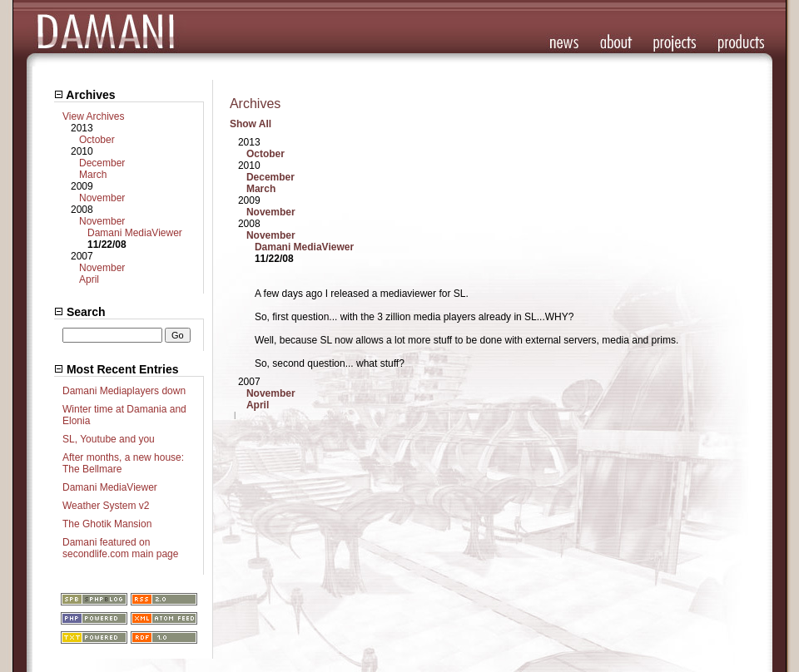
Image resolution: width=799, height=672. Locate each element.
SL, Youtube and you (109, 439)
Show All (251, 124)
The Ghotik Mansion (107, 524)
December (102, 163)
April (89, 279)
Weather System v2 (106, 506)
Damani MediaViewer (135, 233)
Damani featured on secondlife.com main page (120, 548)
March (93, 175)
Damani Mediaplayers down (124, 391)
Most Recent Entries (116, 369)
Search (80, 312)
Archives (85, 95)
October (97, 140)
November (102, 198)
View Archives (93, 116)
